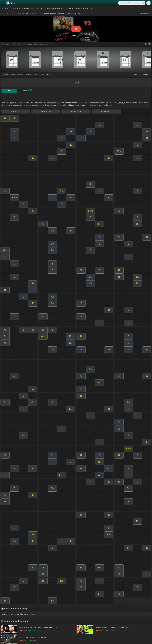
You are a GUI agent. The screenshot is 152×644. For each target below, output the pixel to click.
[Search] (143, 3)
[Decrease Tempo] (3, 44)
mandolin (28, 75)
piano (13, 75)
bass (43, 75)
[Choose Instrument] (48, 75)
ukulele (21, 75)
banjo (35, 75)
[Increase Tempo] (19, 44)
